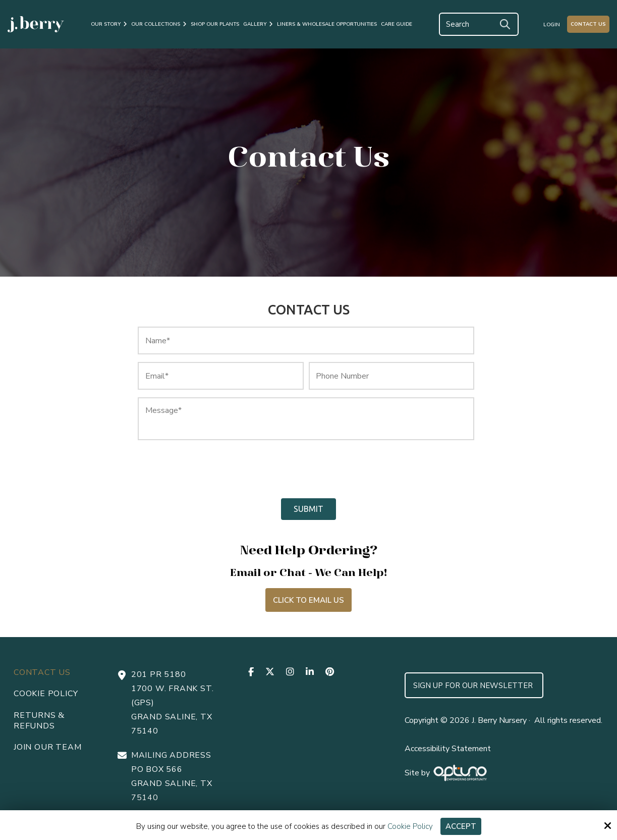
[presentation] (220, 469)
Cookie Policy (410, 826)
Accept (461, 826)
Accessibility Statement (448, 749)
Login (552, 25)
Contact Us (588, 24)
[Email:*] (220, 376)
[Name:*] (306, 340)
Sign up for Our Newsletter (474, 686)
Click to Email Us (308, 600)
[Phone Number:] (391, 376)
